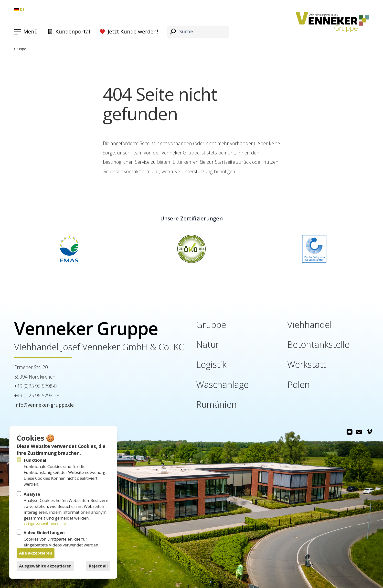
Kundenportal (69, 31)
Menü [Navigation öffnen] (31, 31)
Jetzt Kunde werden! (129, 31)
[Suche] (173, 31)
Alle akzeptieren (36, 553)
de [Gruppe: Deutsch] (19, 9)
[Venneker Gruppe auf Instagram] (350, 432)
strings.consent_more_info (45, 523)
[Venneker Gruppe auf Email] (359, 432)
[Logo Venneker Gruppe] (332, 22)
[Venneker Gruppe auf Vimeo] (370, 432)
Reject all (98, 566)
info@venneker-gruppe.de (44, 405)
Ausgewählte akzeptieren (45, 566)
